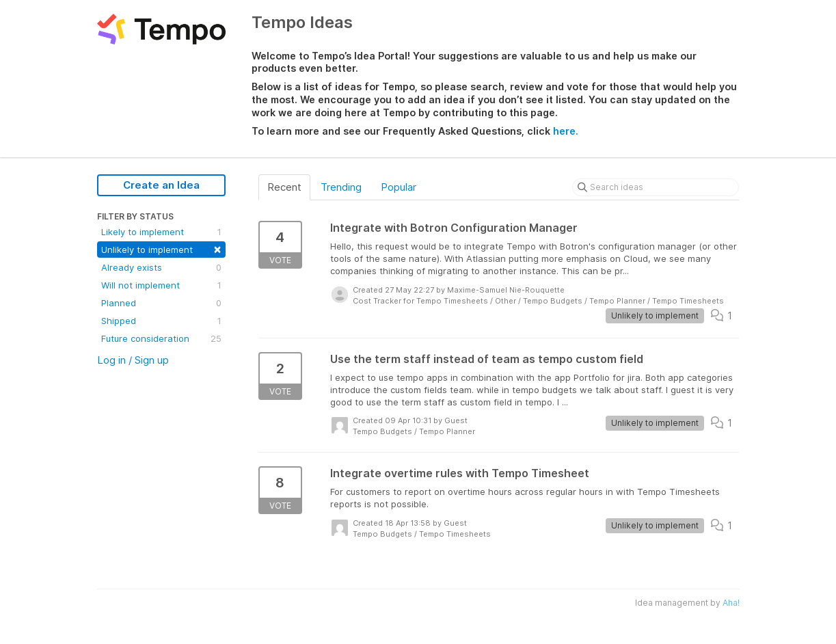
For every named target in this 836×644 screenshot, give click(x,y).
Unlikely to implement (161, 249)
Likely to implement (161, 232)
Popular (399, 187)
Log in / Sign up (133, 360)
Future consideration (161, 338)
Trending (341, 187)
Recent (284, 187)
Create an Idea (161, 185)
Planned (161, 303)
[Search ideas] (656, 187)
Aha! (731, 603)
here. (566, 131)
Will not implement (161, 285)
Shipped (161, 321)
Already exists (161, 267)
